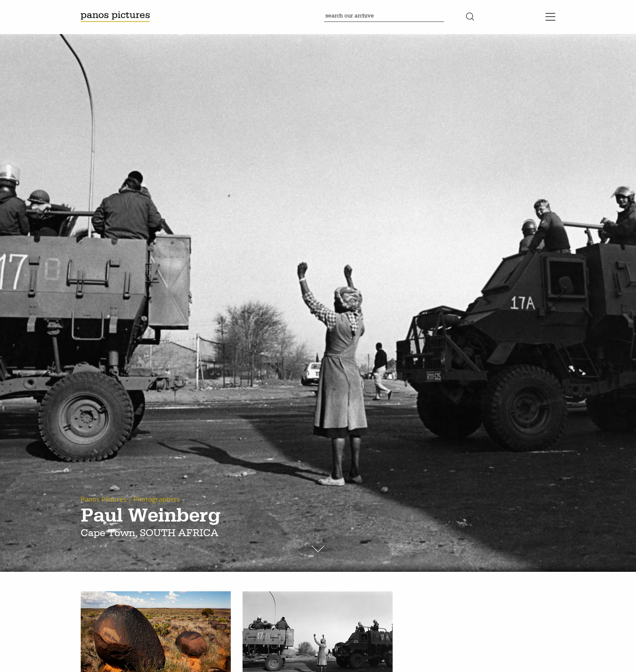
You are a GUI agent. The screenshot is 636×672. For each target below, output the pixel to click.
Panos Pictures (104, 499)
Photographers (157, 499)
